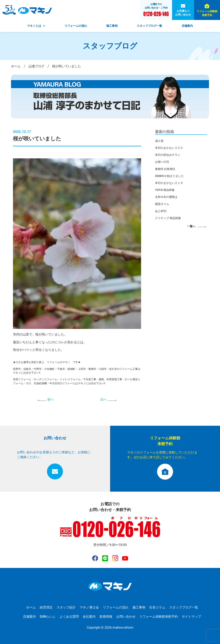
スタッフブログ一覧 (149, 26)
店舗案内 (187, 26)
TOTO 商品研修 (165, 190)
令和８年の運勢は (166, 197)
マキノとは (36, 26)
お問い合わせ (126, 617)
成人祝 (159, 141)
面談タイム (162, 204)
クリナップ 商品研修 (168, 218)
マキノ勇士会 (89, 607)
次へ (104, 399)
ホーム (31, 607)
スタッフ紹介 (66, 607)
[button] (36, 26)
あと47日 (161, 211)
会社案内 (89, 617)
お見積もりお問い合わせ (183, 13)
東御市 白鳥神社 (165, 169)
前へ (51, 399)
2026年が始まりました (169, 176)
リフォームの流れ (76, 26)
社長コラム (157, 607)
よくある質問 (69, 617)
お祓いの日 (162, 162)
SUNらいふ (48, 617)
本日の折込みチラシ (168, 155)
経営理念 (46, 607)
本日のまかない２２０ (169, 148)
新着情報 (106, 617)
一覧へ (191, 226)
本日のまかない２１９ (169, 183)
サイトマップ (191, 617)
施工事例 (112, 26)
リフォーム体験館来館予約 (207, 13)
